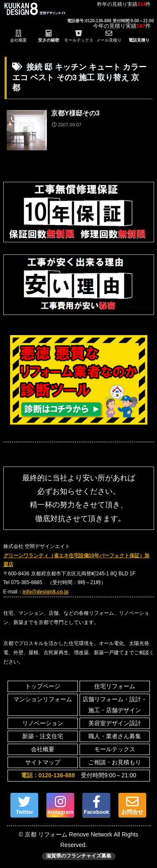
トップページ (43, 686)
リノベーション (43, 723)
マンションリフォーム (43, 699)
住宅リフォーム (115, 686)
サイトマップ (43, 762)
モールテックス (115, 749)
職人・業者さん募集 (115, 736)
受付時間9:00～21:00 (78, 775)
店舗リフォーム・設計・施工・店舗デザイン (115, 704)
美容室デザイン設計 (115, 723)
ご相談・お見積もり (115, 762)
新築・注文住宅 (43, 736)
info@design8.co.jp (46, 592)
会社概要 (43, 749)
